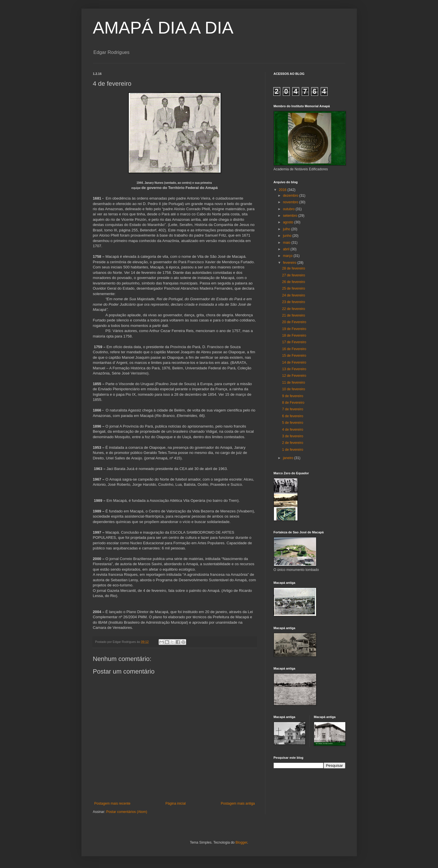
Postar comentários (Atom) (127, 812)
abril (287, 249)
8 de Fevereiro (293, 403)
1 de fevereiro (292, 450)
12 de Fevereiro (294, 376)
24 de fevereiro (293, 295)
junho (288, 236)
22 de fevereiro (293, 309)
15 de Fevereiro (294, 356)
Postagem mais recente (112, 803)
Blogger (241, 842)
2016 (283, 190)
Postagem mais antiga (238, 803)
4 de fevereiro (292, 430)
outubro (289, 209)
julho (287, 229)
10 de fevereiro (293, 389)
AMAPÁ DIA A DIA (163, 28)
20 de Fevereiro (294, 322)
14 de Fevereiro (294, 362)
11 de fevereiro (293, 383)
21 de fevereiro (293, 315)
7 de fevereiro (292, 409)
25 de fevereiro (293, 288)
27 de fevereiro (293, 275)
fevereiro (290, 263)
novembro (291, 202)
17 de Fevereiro (294, 342)
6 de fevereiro (292, 416)
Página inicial (176, 803)
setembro (290, 216)
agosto (288, 222)
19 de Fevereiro (294, 329)
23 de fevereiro (293, 302)
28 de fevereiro (293, 268)
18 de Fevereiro (294, 336)
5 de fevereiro (292, 423)
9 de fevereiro (292, 396)
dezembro (291, 196)
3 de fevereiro (292, 436)
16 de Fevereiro (294, 349)
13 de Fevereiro (294, 369)
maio (287, 243)
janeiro (288, 458)
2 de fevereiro (292, 443)
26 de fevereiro (293, 282)
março (288, 256)
